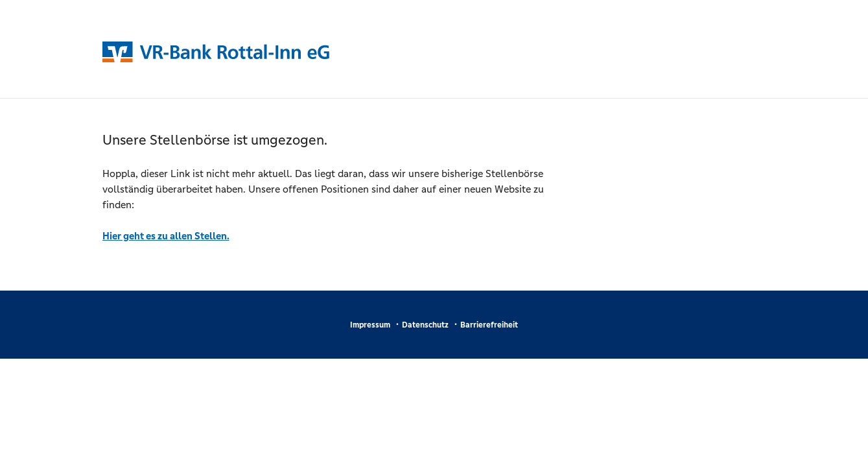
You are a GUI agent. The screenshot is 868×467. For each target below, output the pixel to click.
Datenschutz (425, 325)
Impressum (370, 325)
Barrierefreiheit (489, 325)
